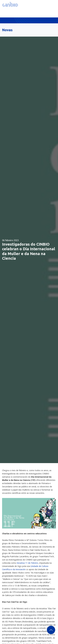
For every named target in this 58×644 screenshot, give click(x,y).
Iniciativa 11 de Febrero (27, 563)
